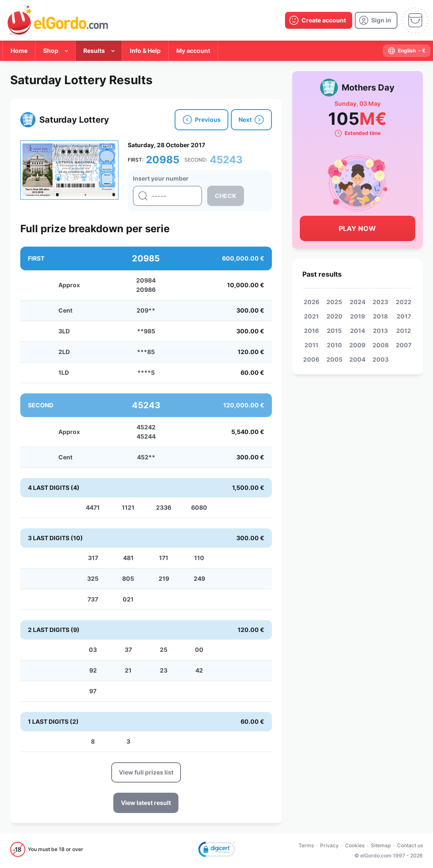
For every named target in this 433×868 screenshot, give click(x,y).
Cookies (355, 845)
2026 (311, 302)
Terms (306, 845)
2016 (311, 331)
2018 (380, 316)
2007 (404, 345)
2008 (381, 345)
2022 (404, 302)
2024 (358, 302)
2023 (380, 302)
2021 (311, 316)
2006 (311, 359)
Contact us (410, 845)
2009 (357, 345)
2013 (380, 331)
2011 (311, 345)
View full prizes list (146, 772)
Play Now (357, 228)
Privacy (329, 845)
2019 (358, 316)
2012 (404, 331)
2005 (334, 359)
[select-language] (407, 51)
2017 (404, 316)
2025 (334, 302)
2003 (381, 359)
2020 (334, 316)
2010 (334, 345)
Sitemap (381, 845)
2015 (334, 331)
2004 (357, 359)
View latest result (146, 803)
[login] (376, 20)
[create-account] (319, 20)
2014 (358, 331)
